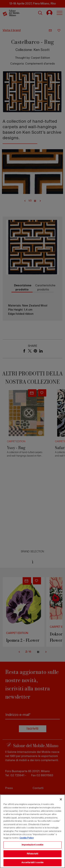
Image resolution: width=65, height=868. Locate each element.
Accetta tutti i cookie (32, 863)
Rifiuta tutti (32, 854)
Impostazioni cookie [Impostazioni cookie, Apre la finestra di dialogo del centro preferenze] (32, 845)
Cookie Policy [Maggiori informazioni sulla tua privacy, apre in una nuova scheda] (27, 838)
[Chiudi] (61, 799)
